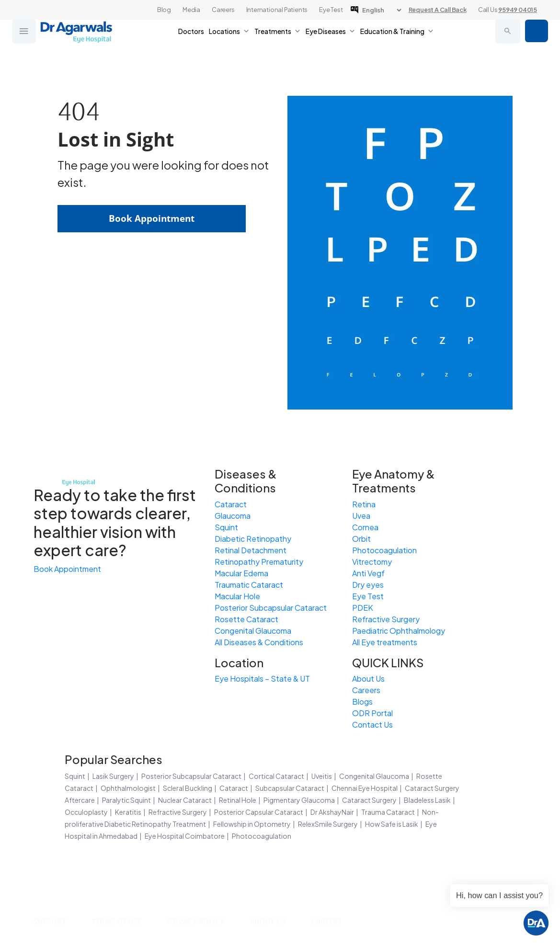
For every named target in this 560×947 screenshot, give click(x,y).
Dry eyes (368, 585)
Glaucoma (233, 516)
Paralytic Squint (126, 800)
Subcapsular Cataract (290, 788)
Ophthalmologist (128, 788)
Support (51, 921)
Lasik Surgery (113, 776)
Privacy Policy (205, 921)
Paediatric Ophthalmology (399, 631)
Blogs (362, 702)
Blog (164, 10)
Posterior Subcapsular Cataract (271, 608)
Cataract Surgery (369, 800)
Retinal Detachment (251, 550)
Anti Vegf (368, 573)
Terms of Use (121, 921)
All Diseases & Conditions (259, 642)
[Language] (382, 10)
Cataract (231, 504)
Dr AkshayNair (332, 812)
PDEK (363, 608)
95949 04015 (518, 10)
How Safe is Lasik (392, 824)
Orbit (361, 539)
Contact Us (372, 725)
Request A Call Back (438, 10)
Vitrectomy (372, 562)
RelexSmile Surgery (328, 824)
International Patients (277, 10)
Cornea (365, 527)
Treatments (278, 38)
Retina (364, 504)
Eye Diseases (331, 38)
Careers (223, 10)
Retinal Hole (238, 800)
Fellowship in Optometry (252, 824)
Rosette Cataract (246, 619)
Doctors (191, 38)
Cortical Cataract (276, 776)
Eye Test (331, 10)
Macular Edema (241, 573)
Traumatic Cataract (249, 585)
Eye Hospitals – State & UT (262, 679)
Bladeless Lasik (427, 800)
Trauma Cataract (388, 812)
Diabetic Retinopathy (253, 539)
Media (191, 10)
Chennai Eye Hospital (365, 788)
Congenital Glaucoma (253, 631)
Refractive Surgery (386, 619)
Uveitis (322, 776)
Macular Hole (237, 596)
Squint (226, 527)
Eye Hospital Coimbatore (185, 836)
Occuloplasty (86, 812)
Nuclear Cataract (185, 800)
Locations (229, 38)
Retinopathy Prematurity (259, 562)
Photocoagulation (384, 550)
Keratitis (128, 812)
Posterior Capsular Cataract (259, 812)
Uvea (361, 516)
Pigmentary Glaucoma (299, 800)
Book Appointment (536, 38)
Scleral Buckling (188, 788)
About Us (368, 679)
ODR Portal (372, 713)
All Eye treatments (385, 642)
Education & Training (397, 38)
